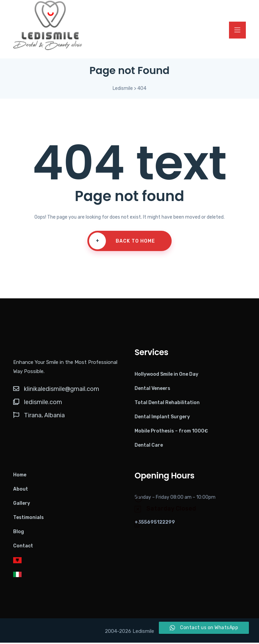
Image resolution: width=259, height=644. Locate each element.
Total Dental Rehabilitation (167, 404)
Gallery (22, 505)
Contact (23, 547)
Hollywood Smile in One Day (166, 376)
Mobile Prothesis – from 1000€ (171, 432)
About (21, 490)
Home (20, 476)
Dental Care (149, 447)
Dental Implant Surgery (162, 418)
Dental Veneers (152, 390)
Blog (19, 533)
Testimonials (28, 519)
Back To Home (122, 243)
